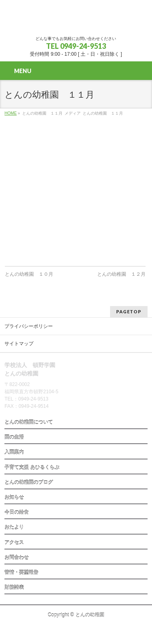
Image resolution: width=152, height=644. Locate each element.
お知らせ (14, 497)
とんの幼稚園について (29, 422)
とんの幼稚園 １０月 (29, 274)
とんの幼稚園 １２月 (121, 274)
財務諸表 (14, 587)
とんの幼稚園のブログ (29, 482)
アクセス (14, 543)
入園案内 (14, 452)
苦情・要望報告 (21, 573)
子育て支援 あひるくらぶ (32, 468)
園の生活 (14, 437)
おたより (14, 527)
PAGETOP (129, 312)
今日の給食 (17, 512)
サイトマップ (19, 344)
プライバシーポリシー (29, 326)
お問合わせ (17, 558)
